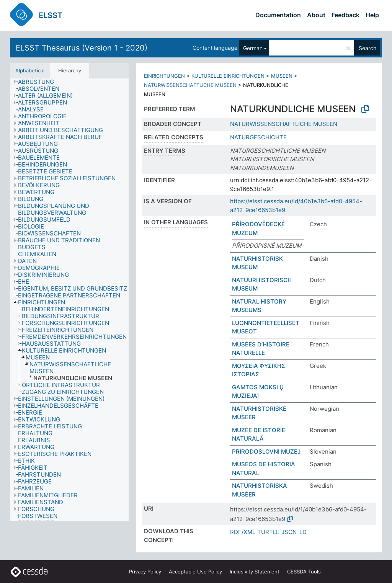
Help (372, 15)
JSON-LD (294, 532)
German (253, 48)
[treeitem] (39, 82)
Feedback (345, 15)
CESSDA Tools (304, 572)
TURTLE (268, 532)
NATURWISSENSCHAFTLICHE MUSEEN (190, 85)
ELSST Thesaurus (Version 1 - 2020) (82, 48)
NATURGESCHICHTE (258, 137)
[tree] (69, 300)
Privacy (145, 572)
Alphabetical (30, 70)
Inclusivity (255, 572)
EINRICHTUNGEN (164, 76)
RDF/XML (243, 532)
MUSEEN (282, 76)
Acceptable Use (195, 572)
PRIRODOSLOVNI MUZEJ (266, 452)
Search (367, 48)
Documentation (278, 15)
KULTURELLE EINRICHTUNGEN (228, 76)
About (316, 15)
